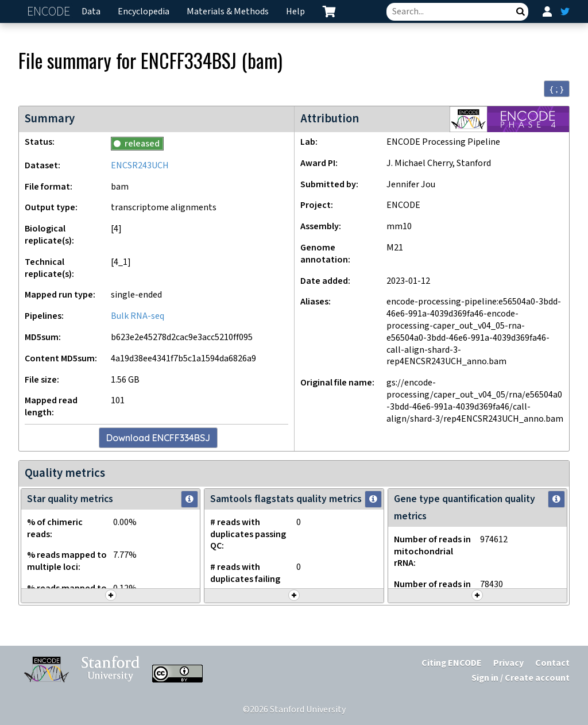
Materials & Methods (228, 12)
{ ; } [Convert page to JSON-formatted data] (557, 89)
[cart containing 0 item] (329, 11)
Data (91, 12)
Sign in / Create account (521, 678)
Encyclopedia (144, 12)
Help (295, 12)
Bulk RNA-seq (138, 316)
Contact (552, 663)
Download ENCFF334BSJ (158, 438)
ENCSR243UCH (140, 166)
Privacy (508, 663)
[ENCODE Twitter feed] (565, 11)
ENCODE (50, 12)
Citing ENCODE (452, 663)
